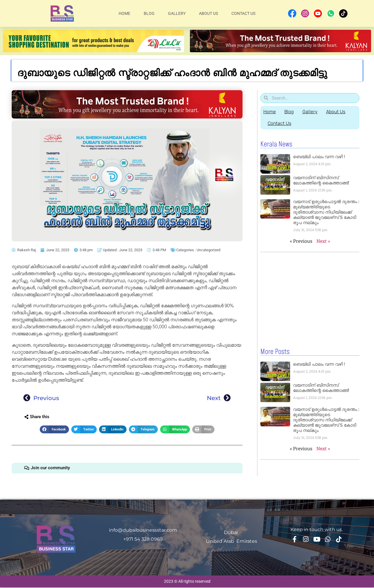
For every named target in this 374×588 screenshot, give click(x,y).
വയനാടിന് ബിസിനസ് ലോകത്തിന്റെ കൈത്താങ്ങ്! (321, 180)
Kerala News (276, 144)
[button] (54, 429)
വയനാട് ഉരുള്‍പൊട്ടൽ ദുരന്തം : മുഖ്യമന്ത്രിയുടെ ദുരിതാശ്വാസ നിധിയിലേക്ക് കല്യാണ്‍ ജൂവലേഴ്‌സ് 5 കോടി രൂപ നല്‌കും (326, 212)
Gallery (177, 13)
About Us (208, 13)
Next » (323, 241)
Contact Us (243, 13)
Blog (149, 13)
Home (124, 13)
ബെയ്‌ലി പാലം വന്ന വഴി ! (319, 157)
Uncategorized (208, 250)
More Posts (275, 352)
